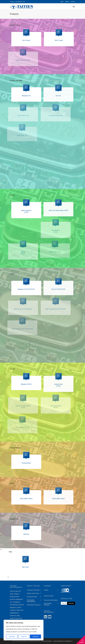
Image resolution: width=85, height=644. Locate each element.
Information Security (33, 605)
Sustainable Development (31, 601)
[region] (24, 630)
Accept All (35, 637)
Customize (12, 637)
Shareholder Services (48, 604)
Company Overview (33, 590)
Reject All (24, 637)
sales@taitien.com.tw (20, 2)
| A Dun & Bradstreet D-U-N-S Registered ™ (62, 641)
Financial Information (51, 600)
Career (46, 590)
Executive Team (32, 597)
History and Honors (33, 593)
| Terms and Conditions (46, 641)
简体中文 (73, 2)
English (62, 2)
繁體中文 (67, 2)
